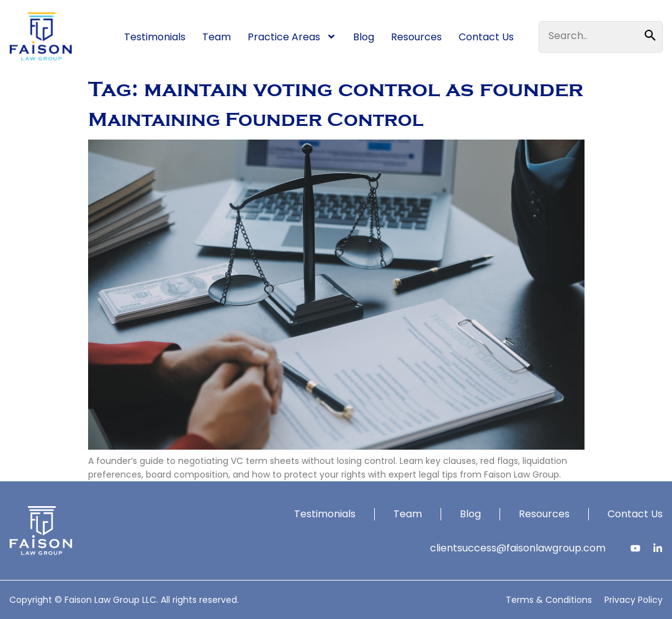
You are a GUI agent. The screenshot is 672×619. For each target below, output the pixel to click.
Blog (364, 37)
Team (217, 37)
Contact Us (486, 37)
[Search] (653, 36)
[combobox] (592, 36)
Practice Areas (292, 37)
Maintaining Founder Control (256, 119)
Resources (416, 37)
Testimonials (155, 37)
